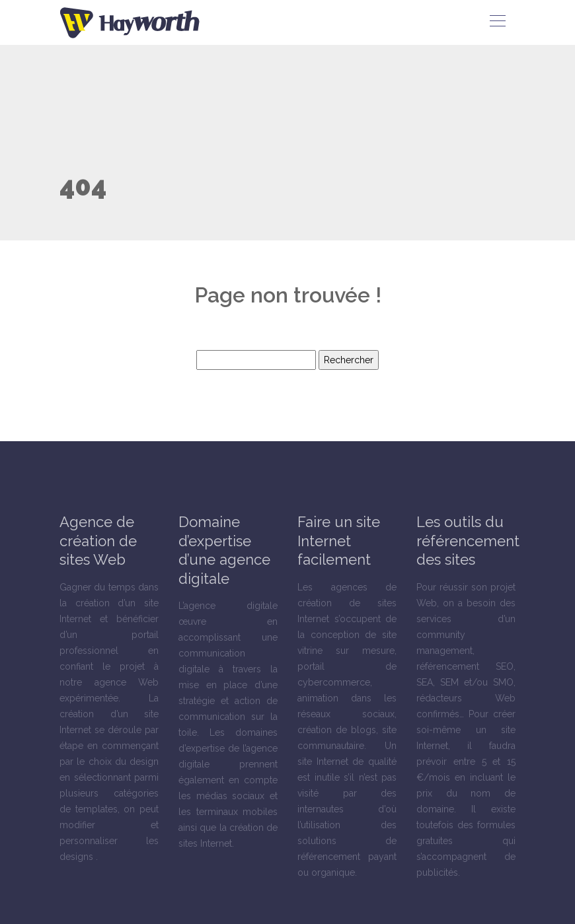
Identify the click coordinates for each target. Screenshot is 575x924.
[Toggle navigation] (497, 22)
